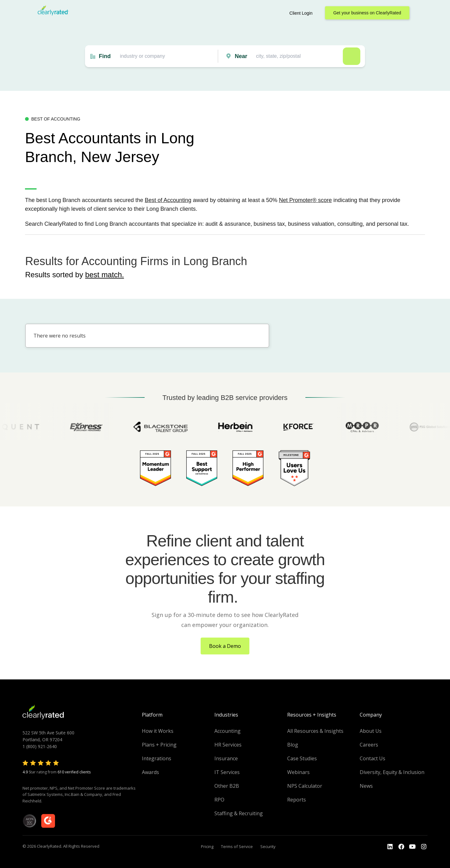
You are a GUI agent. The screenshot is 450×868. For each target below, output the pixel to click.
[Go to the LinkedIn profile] (390, 847)
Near (241, 56)
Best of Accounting (168, 200)
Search (352, 56)
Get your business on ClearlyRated (367, 13)
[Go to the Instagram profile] (424, 847)
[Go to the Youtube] (401, 847)
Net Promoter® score (305, 200)
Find (105, 56)
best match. (105, 275)
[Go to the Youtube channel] (412, 847)
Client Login (301, 13)
